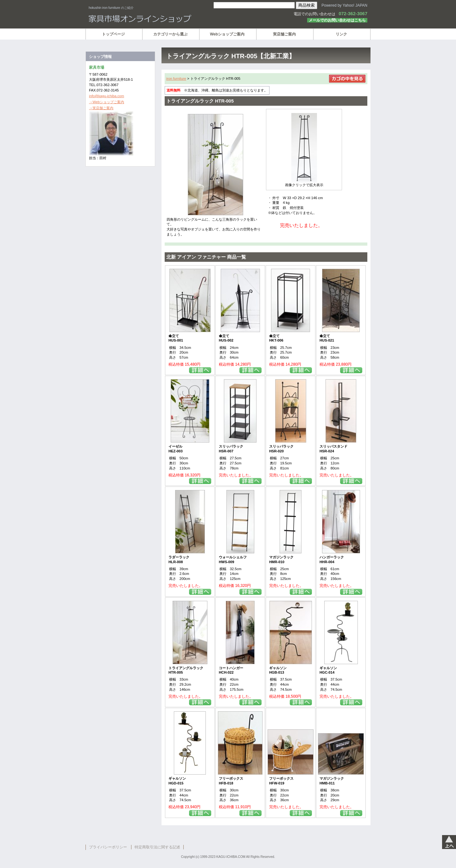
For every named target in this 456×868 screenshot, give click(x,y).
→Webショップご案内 (107, 102)
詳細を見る (200, 370)
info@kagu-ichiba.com (107, 96)
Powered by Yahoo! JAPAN (344, 5)
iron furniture (176, 79)
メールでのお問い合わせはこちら (337, 20)
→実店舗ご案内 (101, 108)
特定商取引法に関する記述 (157, 847)
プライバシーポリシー (108, 847)
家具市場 (165, 19)
